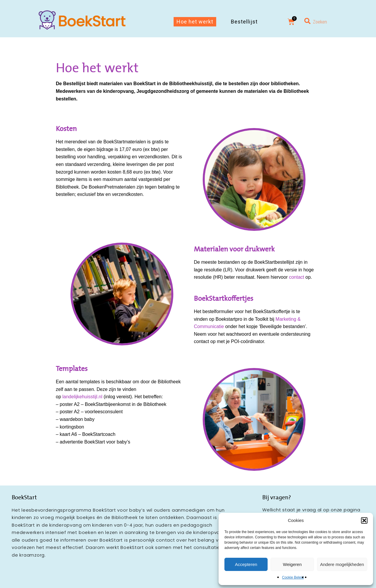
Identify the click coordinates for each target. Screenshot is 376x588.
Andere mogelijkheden (342, 564)
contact (297, 277)
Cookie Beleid (293, 577)
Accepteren (246, 564)
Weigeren (292, 564)
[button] (364, 520)
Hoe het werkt (195, 22)
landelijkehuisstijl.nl (82, 397)
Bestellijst (244, 22)
